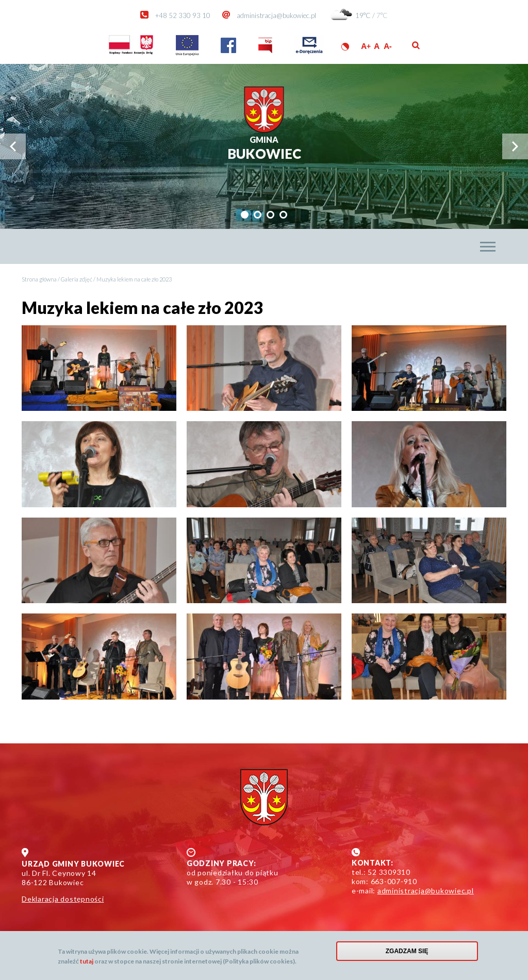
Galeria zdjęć (77, 279)
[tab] (245, 215)
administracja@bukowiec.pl (276, 15)
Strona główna (39, 279)
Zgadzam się (407, 953)
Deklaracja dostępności (63, 899)
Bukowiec (264, 148)
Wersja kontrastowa (345, 47)
